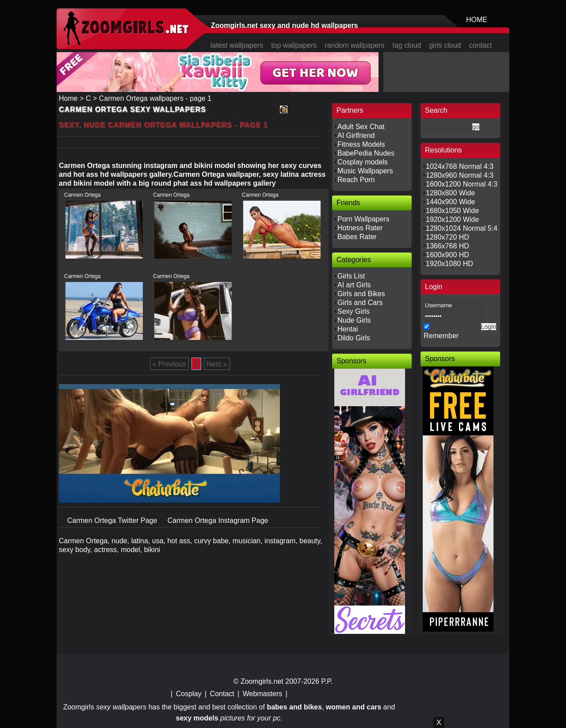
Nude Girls (354, 320)
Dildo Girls (354, 338)
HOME (477, 20)
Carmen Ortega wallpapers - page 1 (155, 98)
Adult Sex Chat (361, 127)
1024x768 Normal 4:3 (460, 166)
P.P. (327, 681)
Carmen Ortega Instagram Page (218, 520)
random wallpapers (354, 45)
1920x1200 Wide (452, 219)
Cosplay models (363, 162)
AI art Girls (354, 285)
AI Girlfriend (356, 135)
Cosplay (189, 694)
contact (481, 45)
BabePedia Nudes (366, 153)
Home (68, 98)
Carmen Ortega (82, 195)
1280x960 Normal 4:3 (460, 175)
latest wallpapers (237, 45)
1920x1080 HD (449, 264)
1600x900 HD (447, 255)
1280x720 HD (447, 237)
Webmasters (263, 694)
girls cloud (445, 45)
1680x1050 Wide (452, 211)
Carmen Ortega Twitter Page (113, 520)
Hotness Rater (360, 228)
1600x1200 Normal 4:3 (462, 184)
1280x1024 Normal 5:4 (462, 228)
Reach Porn (356, 180)
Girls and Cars (360, 303)
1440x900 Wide (450, 202)
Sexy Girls (354, 311)
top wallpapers (294, 45)
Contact (222, 694)
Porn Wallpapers (363, 219)
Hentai (348, 329)
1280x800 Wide (450, 193)
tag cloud (407, 45)
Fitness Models (361, 144)
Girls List (351, 276)
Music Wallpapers (365, 171)
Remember (441, 336)
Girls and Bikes (361, 294)
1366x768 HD (447, 246)
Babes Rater (357, 237)
